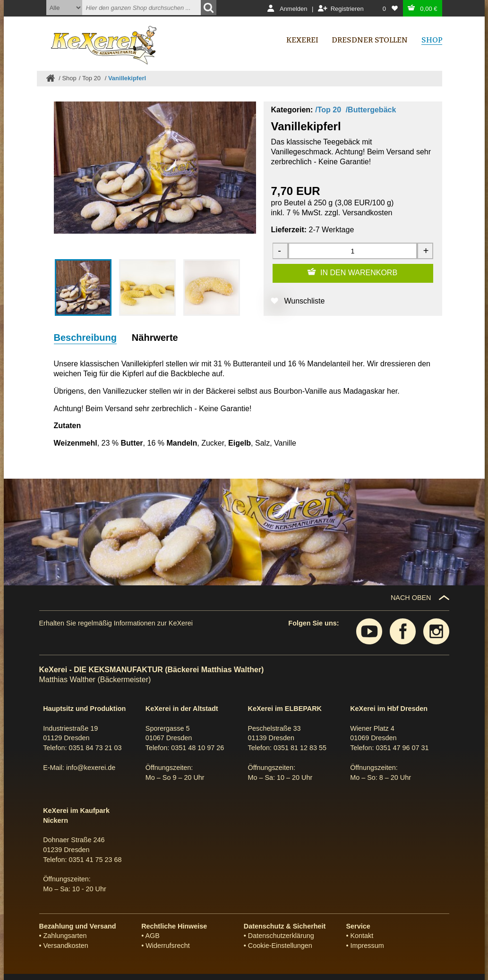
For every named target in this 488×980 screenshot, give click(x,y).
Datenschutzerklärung (281, 936)
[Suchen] (209, 8)
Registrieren (347, 9)
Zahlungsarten (65, 936)
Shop (69, 78)
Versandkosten (368, 213)
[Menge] (352, 251)
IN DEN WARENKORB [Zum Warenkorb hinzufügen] (359, 273)
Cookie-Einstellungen (280, 946)
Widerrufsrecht (168, 946)
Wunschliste (305, 301)
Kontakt (362, 936)
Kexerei (302, 40)
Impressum (367, 946)
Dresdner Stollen (370, 40)
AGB (152, 936)
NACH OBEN (411, 598)
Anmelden (294, 9)
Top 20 (92, 78)
